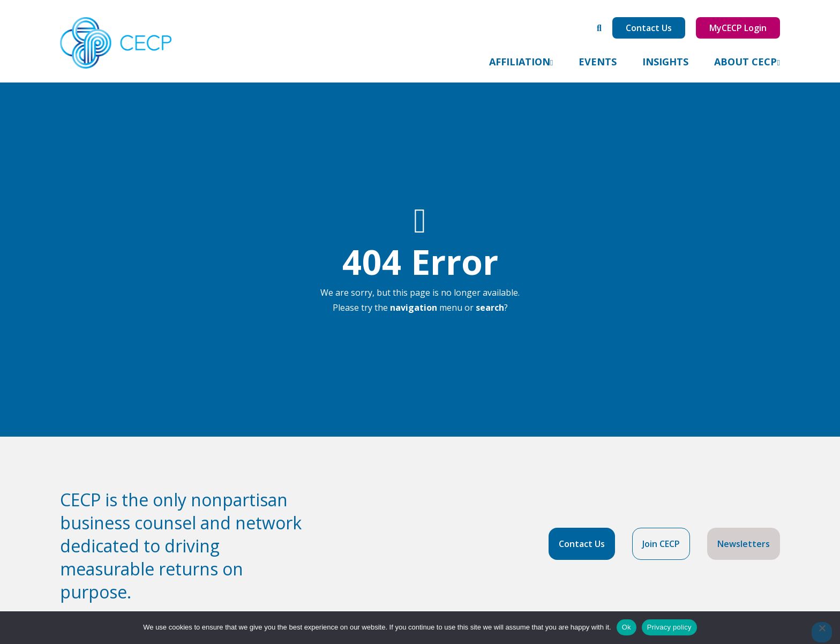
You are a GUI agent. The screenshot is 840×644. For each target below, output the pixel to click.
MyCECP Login (738, 28)
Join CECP (661, 544)
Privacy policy (669, 627)
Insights (665, 62)
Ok (627, 627)
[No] (822, 632)
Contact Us (649, 28)
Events (598, 62)
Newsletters (744, 544)
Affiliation (520, 62)
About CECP (745, 62)
